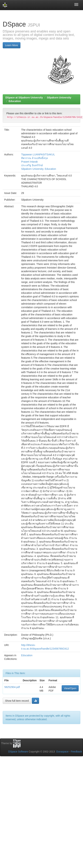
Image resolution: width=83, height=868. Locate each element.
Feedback (76, 752)
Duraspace (62, 752)
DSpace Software (18, 752)
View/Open (70, 688)
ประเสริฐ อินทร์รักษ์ (32, 165)
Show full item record (17, 701)
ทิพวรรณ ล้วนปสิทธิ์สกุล (35, 158)
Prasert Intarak (29, 162)
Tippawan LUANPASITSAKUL (38, 154)
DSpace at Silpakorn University (24, 98)
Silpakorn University (59, 98)
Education (15, 101)
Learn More (12, 45)
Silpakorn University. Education (39, 169)
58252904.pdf (12, 687)
